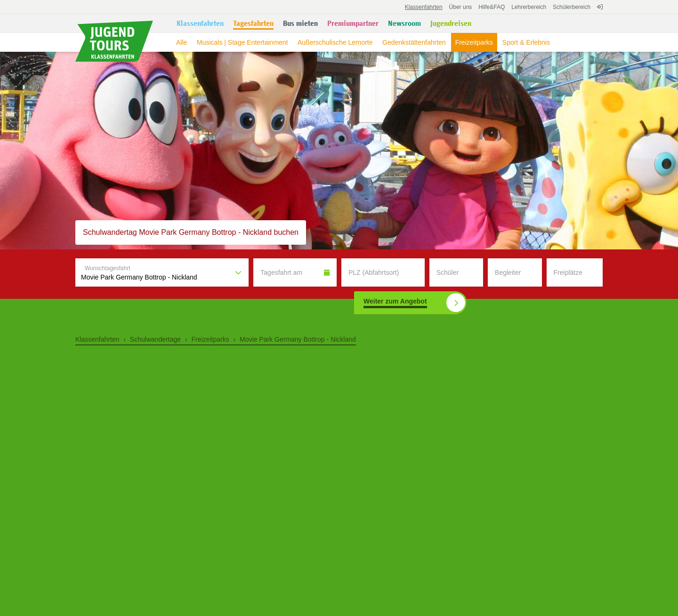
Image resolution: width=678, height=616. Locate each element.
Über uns (461, 7)
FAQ (492, 7)
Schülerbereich (572, 7)
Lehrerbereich (529, 7)
